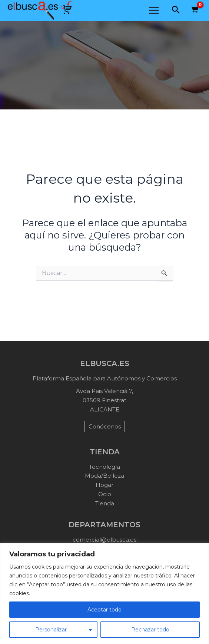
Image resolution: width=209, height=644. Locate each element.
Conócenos (105, 426)
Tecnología (104, 467)
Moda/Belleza (104, 476)
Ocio (105, 494)
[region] (104, 594)
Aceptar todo (104, 610)
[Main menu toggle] (154, 10)
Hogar (104, 485)
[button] (176, 10)
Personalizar (51, 630)
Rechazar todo (150, 630)
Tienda (105, 503)
